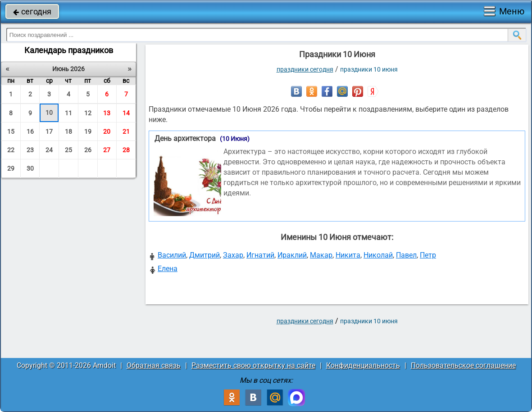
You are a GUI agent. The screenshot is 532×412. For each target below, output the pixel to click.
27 (107, 150)
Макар (321, 255)
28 (126, 150)
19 (88, 131)
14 (126, 113)
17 (49, 131)
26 (88, 150)
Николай (378, 255)
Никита (348, 255)
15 (11, 131)
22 (11, 150)
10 (49, 113)
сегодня (32, 11)
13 (107, 113)
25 (68, 150)
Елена (168, 269)
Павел (406, 255)
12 (88, 113)
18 (68, 131)
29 (11, 168)
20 (107, 131)
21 (126, 131)
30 (30, 168)
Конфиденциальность (363, 365)
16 (30, 131)
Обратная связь (154, 365)
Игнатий (260, 255)
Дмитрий (205, 255)
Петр (428, 255)
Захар (233, 255)
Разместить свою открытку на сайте (253, 365)
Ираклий (292, 255)
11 (68, 113)
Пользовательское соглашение (463, 365)
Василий (172, 255)
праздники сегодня (305, 69)
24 (49, 150)
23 (30, 150)
